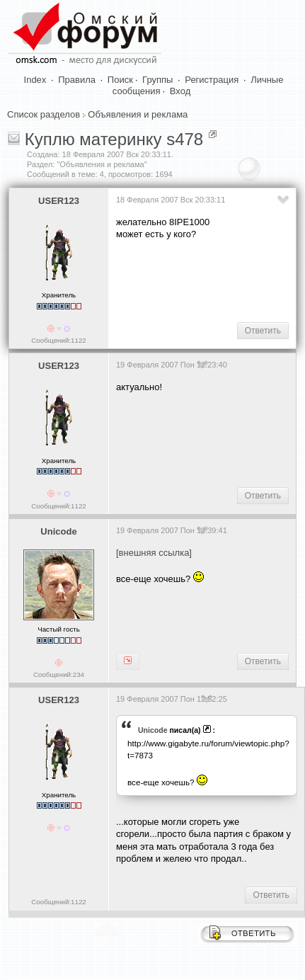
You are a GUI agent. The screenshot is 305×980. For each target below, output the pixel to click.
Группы (157, 80)
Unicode (58, 531)
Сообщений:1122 (58, 340)
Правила (77, 80)
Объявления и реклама (138, 114)
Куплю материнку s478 (114, 139)
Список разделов (44, 114)
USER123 (59, 201)
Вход (180, 91)
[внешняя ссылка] (154, 553)
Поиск (120, 80)
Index (35, 80)
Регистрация (212, 80)
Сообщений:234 (59, 674)
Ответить (263, 331)
